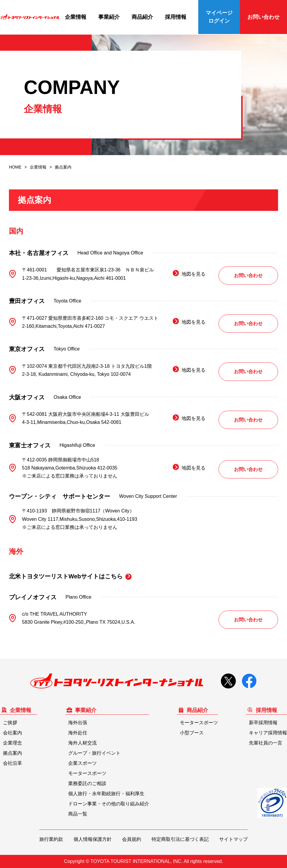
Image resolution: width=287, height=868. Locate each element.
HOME (15, 167)
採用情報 (176, 17)
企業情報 (76, 17)
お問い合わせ (263, 17)
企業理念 (13, 743)
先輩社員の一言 (266, 743)
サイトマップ (233, 839)
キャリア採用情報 (268, 733)
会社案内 (13, 733)
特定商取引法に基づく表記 (180, 839)
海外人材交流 (82, 743)
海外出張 (78, 723)
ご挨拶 (10, 723)
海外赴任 (78, 733)
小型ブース (192, 733)
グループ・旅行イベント (94, 753)
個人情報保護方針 (93, 839)
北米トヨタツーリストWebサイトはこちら (66, 576)
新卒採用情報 (263, 723)
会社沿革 (13, 763)
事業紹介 (109, 17)
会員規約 (132, 839)
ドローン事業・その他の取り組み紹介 (109, 804)
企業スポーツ (82, 763)
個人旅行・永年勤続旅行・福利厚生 (106, 794)
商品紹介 (142, 17)
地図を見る (194, 274)
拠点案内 (13, 753)
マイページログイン (219, 17)
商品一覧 (78, 814)
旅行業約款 (51, 839)
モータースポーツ (87, 773)
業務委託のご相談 (87, 783)
